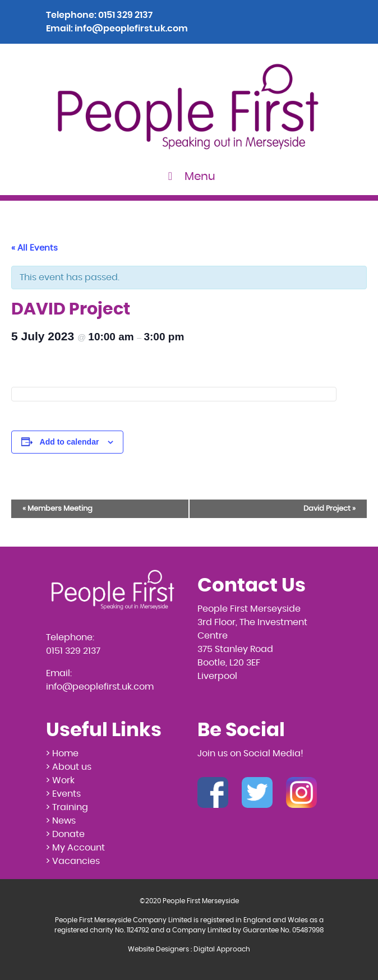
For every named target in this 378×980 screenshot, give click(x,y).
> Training (67, 807)
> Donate (65, 834)
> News (61, 821)
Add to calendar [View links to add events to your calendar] (70, 442)
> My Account (75, 848)
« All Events (34, 248)
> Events (63, 794)
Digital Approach (222, 949)
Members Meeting (57, 509)
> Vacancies (73, 861)
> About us (69, 767)
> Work (60, 780)
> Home (62, 754)
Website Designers (158, 949)
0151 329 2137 (125, 15)
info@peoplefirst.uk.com (131, 29)
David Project (329, 509)
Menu (189, 176)
